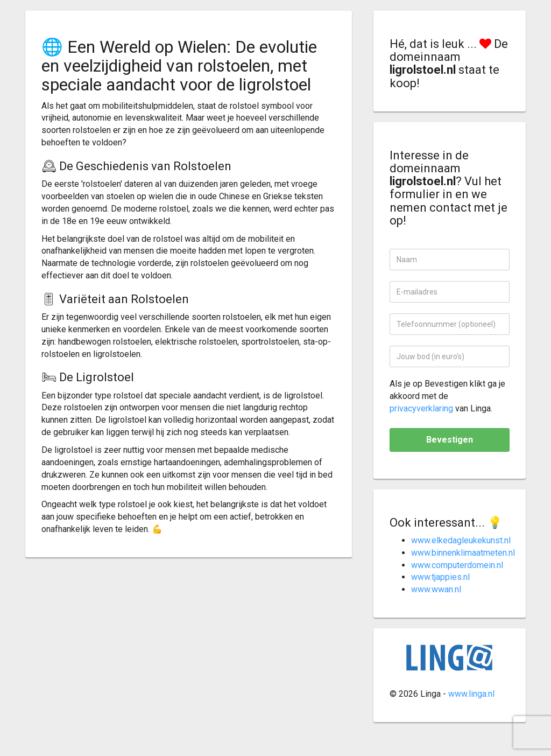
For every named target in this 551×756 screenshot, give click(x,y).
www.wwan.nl (436, 589)
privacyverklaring (421, 408)
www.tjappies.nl (440, 577)
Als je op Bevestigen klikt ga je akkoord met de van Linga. (447, 396)
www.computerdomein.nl (457, 565)
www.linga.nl (471, 694)
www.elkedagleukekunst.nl (461, 540)
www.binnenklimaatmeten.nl (463, 553)
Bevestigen (450, 440)
